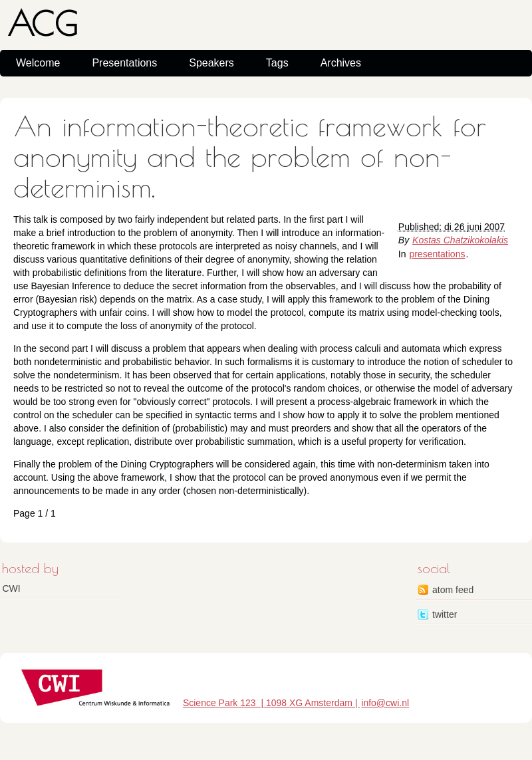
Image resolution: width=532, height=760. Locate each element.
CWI (12, 588)
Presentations (124, 63)
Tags (277, 63)
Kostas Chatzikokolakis (460, 240)
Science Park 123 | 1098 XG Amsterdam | (271, 703)
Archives (341, 63)
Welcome (38, 63)
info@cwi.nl (385, 703)
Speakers (211, 63)
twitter (445, 614)
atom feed (453, 590)
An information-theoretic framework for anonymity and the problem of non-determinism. (250, 157)
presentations (437, 254)
